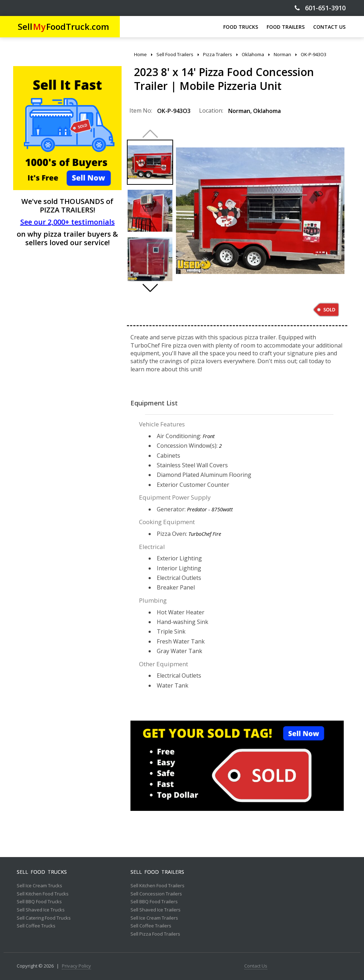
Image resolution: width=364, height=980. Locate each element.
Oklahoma (267, 111)
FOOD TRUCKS (241, 27)
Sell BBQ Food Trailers (154, 902)
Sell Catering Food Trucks (44, 918)
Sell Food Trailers (157, 872)
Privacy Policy (76, 966)
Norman (239, 111)
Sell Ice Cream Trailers (154, 918)
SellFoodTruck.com (63, 26)
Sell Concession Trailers (156, 894)
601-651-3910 (320, 8)
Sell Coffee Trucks (36, 926)
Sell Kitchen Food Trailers (157, 886)
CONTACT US (329, 27)
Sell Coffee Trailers (151, 926)
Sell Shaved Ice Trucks (41, 910)
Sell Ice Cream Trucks (39, 886)
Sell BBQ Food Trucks (39, 902)
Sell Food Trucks (42, 872)
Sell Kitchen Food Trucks (43, 894)
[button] (150, 288)
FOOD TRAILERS (286, 27)
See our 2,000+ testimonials (68, 222)
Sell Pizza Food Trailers (155, 934)
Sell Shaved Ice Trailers (156, 910)
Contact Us (256, 966)
